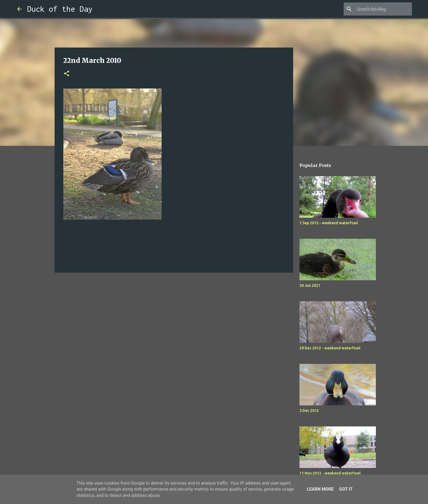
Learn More (320, 489)
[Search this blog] (383, 9)
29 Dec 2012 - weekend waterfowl (330, 348)
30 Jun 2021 (310, 285)
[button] (67, 74)
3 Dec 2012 (309, 411)
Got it (346, 489)
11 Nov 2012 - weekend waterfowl (330, 473)
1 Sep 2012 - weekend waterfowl (329, 223)
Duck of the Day (60, 9)
